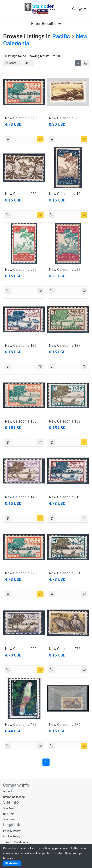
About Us (9, 791)
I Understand (12, 863)
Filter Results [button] (46, 24)
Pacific (61, 36)
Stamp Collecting (14, 797)
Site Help (9, 814)
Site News (9, 819)
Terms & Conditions (16, 842)
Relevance (11, 63)
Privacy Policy (12, 831)
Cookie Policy (12, 836)
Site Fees (9, 808)
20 (26, 63)
